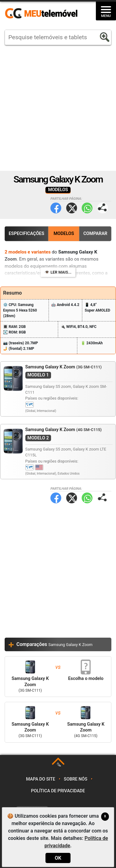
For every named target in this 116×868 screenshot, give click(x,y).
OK (58, 858)
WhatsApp (87, 208)
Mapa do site (41, 779)
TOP (59, 765)
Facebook (56, 208)
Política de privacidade (58, 791)
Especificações (26, 234)
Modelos (64, 234)
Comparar (95, 234)
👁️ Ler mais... (58, 272)
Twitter (72, 208)
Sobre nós (75, 779)
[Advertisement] (58, 108)
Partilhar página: (103, 208)
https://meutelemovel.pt (41, 14)
